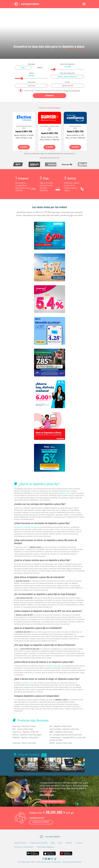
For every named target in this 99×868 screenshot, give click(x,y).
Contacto (79, 843)
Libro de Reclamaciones (72, 862)
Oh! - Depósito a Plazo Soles (60, 726)
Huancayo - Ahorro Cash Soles (24, 743)
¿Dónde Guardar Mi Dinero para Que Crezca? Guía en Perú (50, 768)
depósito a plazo (65, 493)
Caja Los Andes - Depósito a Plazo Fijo (64, 729)
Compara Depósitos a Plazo (53, 802)
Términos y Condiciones (72, 91)
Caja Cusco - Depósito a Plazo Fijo (26, 732)
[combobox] (68, 77)
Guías (60, 843)
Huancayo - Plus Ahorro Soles (24, 726)
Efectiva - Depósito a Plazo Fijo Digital (27, 735)
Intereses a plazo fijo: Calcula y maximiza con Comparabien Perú (73, 768)
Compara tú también (41, 822)
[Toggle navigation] (84, 4)
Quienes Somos (20, 843)
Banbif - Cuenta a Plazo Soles (61, 743)
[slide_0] (77, 804)
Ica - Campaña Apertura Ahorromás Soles (66, 735)
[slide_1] (80, 804)
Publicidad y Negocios (45, 847)
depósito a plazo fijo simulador (27, 527)
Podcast (69, 843)
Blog (53, 843)
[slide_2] (83, 804)
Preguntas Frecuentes (39, 843)
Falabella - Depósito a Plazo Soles (26, 738)
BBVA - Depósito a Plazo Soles (61, 732)
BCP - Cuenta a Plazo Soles (23, 729)
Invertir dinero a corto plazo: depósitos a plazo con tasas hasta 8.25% (26, 768)
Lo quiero (24, 147)
